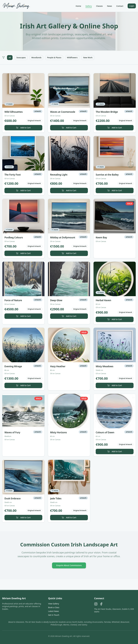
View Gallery (54, 604)
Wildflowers (72, 57)
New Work (88, 57)
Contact (120, 6)
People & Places (54, 57)
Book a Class (54, 607)
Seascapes (21, 57)
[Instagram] (96, 604)
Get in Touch (54, 615)
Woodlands (36, 57)
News (109, 6)
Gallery (89, 6)
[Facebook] (101, 604)
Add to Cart (23, 128)
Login (132, 6)
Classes (99, 6)
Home (78, 6)
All (10, 57)
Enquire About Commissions (69, 565)
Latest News (54, 611)
